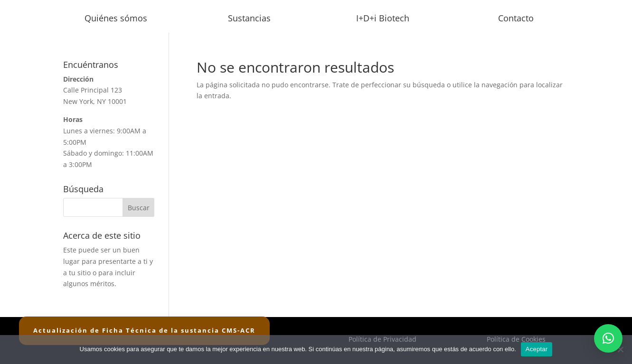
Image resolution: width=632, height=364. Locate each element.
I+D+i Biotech (383, 18)
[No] (620, 349)
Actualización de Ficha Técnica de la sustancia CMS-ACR (144, 330)
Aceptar (537, 349)
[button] (608, 338)
